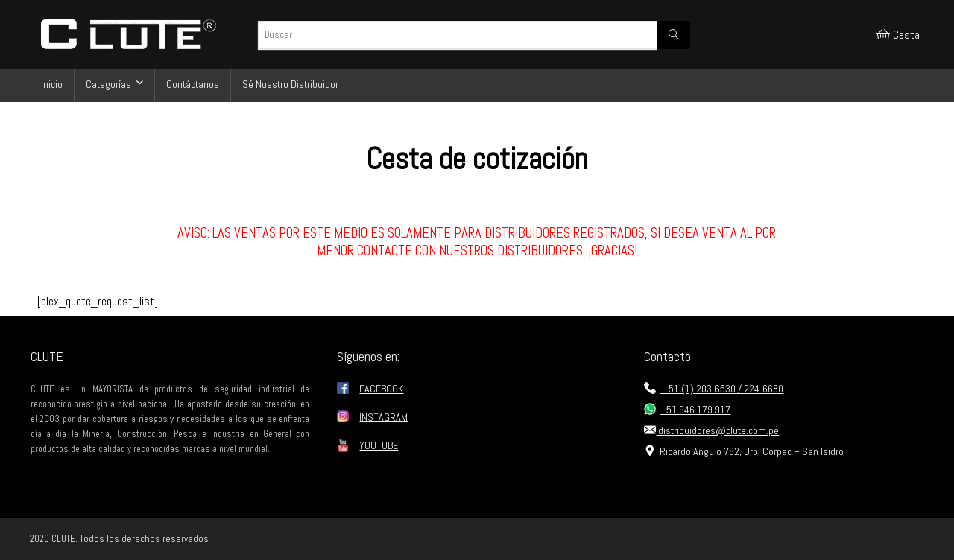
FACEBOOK (381, 389)
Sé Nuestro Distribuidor (290, 84)
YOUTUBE (379, 445)
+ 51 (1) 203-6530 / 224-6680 (714, 389)
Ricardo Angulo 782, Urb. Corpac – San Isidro (744, 451)
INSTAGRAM (383, 417)
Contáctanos (193, 84)
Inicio (52, 84)
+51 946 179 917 (687, 410)
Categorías (108, 84)
